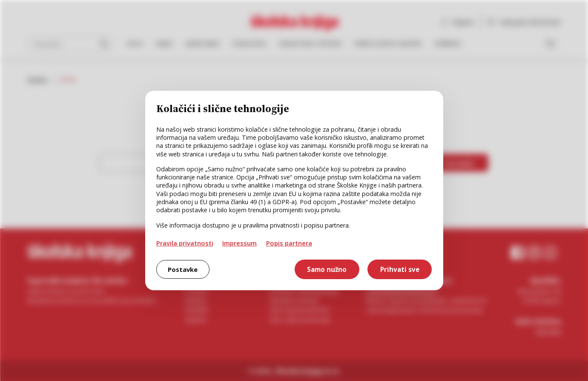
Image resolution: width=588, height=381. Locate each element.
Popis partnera (289, 243)
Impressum (240, 243)
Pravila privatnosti (185, 243)
